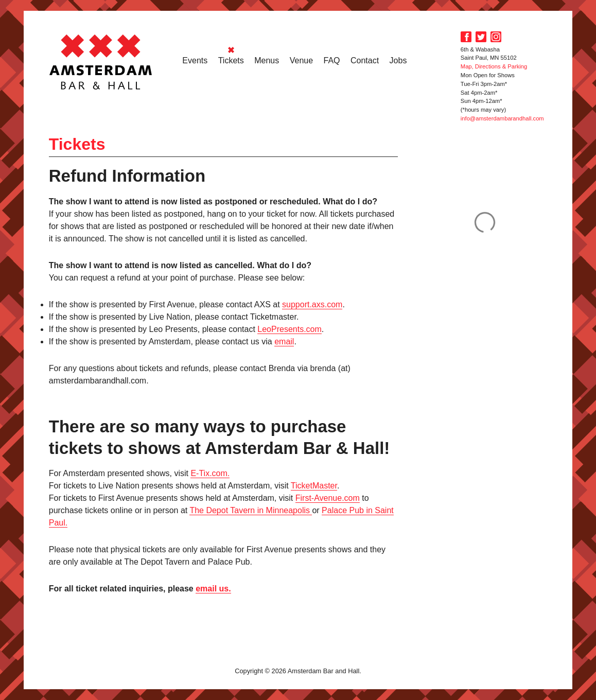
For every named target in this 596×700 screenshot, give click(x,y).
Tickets (231, 60)
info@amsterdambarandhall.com (502, 118)
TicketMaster (314, 486)
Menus (267, 60)
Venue (301, 60)
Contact (365, 60)
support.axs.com (312, 304)
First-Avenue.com (328, 498)
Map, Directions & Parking (494, 66)
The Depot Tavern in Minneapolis (251, 510)
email (284, 342)
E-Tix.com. (210, 473)
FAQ (332, 60)
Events (195, 60)
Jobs (398, 60)
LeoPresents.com (290, 329)
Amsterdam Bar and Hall (101, 62)
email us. (213, 589)
